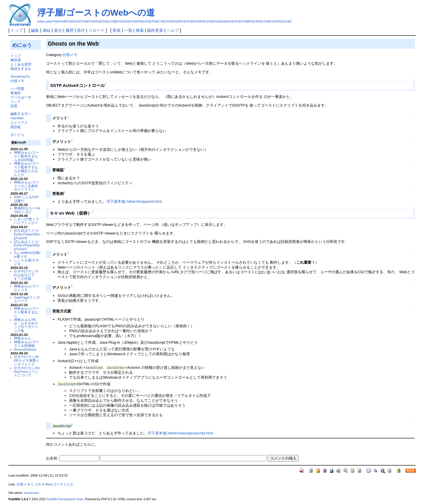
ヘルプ (173, 30)
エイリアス (19, 123)
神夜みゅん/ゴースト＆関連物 (26, 344)
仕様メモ (17, 81)
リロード (96, 30)
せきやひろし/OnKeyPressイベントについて (27, 372)
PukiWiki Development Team (65, 499)
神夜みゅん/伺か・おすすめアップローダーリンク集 (26, 325)
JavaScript (94, 368)
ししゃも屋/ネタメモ (26, 262)
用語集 (16, 127)
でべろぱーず (21, 97)
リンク (16, 102)
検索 (140, 30)
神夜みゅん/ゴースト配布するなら (26, 312)
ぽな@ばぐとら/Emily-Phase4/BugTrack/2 (27, 245)
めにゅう (22, 45)
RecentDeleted (25, 349)
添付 (81, 30)
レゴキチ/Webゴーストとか (52, 484)
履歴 (70, 30)
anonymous (31, 493)
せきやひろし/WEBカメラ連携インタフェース (27, 360)
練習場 (16, 60)
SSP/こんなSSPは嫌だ (26, 199)
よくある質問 (21, 64)
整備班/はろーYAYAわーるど (27, 210)
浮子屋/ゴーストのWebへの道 (96, 13)
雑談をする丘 (21, 69)
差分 (58, 30)
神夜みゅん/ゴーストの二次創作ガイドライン (26, 186)
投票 (14, 106)
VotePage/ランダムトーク (27, 299)
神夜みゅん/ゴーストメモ (26, 288)
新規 (117, 30)
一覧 (128, 30)
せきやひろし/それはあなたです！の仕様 (26, 275)
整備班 (16, 93)
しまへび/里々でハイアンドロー (26, 221)
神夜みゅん (23, 338)
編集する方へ (21, 114)
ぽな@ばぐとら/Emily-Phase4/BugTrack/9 (27, 234)
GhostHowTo (20, 76)
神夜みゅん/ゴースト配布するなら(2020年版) (26, 156)
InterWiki (17, 118)
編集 (35, 30)
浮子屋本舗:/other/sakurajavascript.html (180, 433)
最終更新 (155, 30)
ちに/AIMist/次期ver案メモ (27, 254)
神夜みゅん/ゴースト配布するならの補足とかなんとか (26, 169)
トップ (17, 30)
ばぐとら (17, 134)
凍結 (47, 30)
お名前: (53, 458)
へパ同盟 (17, 89)
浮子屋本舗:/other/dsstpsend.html (134, 201)
